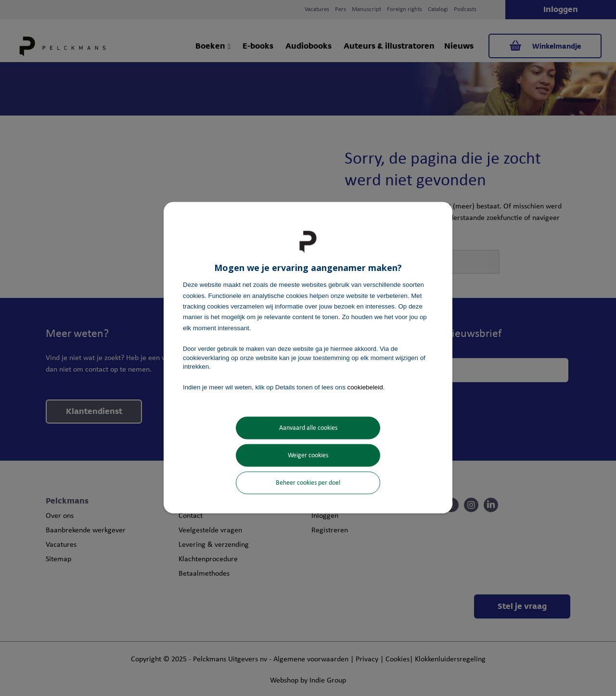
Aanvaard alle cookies (308, 428)
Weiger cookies (308, 455)
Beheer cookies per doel (308, 483)
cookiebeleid (365, 387)
